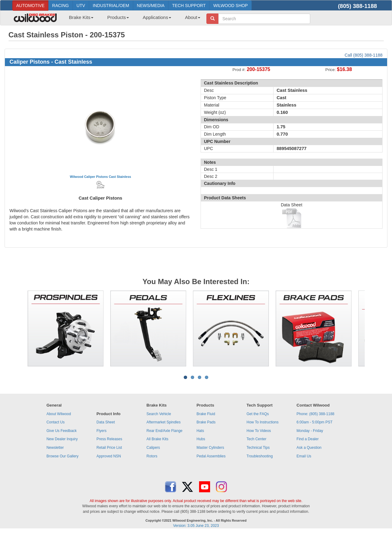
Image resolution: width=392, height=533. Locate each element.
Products (118, 17)
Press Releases (109, 439)
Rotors (152, 456)
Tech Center (256, 439)
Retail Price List (109, 448)
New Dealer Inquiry (62, 439)
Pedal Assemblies (211, 456)
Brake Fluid (206, 414)
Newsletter (55, 448)
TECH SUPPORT (189, 6)
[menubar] (132, 19)
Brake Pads (206, 422)
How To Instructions (263, 422)
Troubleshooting (260, 456)
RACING (60, 6)
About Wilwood (59, 414)
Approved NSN (109, 456)
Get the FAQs (258, 414)
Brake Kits (81, 17)
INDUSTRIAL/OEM (111, 6)
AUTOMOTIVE (30, 6)
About (193, 17)
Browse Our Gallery (63, 456)
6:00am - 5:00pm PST (314, 422)
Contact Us (56, 422)
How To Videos (259, 431)
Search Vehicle (159, 414)
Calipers (153, 448)
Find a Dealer (307, 439)
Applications (157, 17)
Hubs (201, 439)
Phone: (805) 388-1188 (315, 414)
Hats (200, 431)
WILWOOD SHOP (230, 6)
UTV (81, 6)
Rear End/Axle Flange (164, 431)
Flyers (102, 431)
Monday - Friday (310, 431)
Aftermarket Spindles (163, 422)
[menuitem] (79, 19)
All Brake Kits (157, 439)
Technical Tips (258, 448)
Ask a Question (309, 448)
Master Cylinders (210, 448)
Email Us (304, 456)
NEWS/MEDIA (151, 6)
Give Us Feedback (62, 431)
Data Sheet (106, 422)
